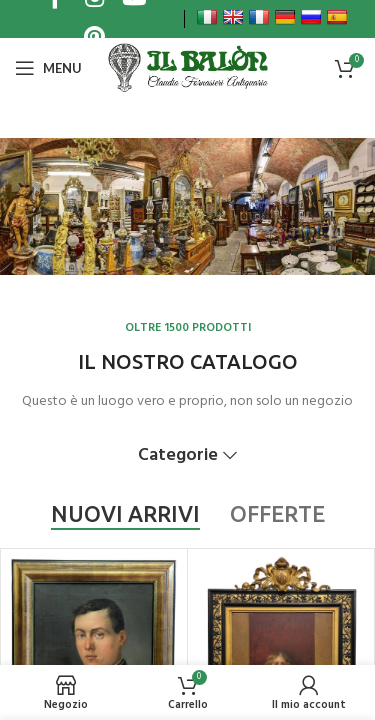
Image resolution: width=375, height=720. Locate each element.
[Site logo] (187, 68)
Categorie (178, 456)
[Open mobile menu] (48, 68)
